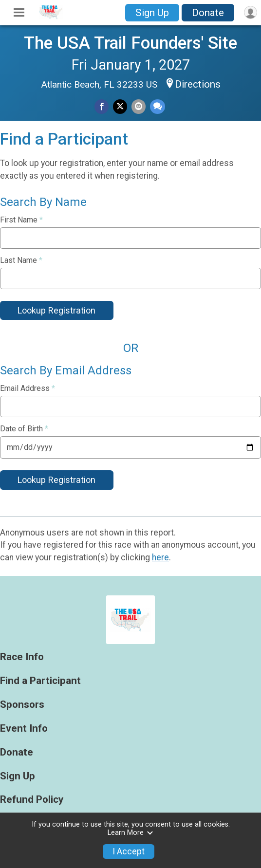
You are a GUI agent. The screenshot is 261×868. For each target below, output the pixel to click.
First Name (21, 220)
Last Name (21, 260)
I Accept (129, 851)
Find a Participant (40, 681)
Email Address (28, 388)
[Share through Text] (158, 106)
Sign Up (152, 13)
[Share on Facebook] (102, 106)
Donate (208, 13)
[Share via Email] (139, 106)
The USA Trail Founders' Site (130, 43)
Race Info (22, 657)
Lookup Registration (56, 310)
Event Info (24, 729)
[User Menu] (251, 12)
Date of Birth (24, 429)
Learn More (130, 833)
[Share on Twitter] (120, 106)
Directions (198, 84)
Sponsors (22, 705)
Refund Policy (32, 800)
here (160, 557)
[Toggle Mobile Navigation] (19, 13)
